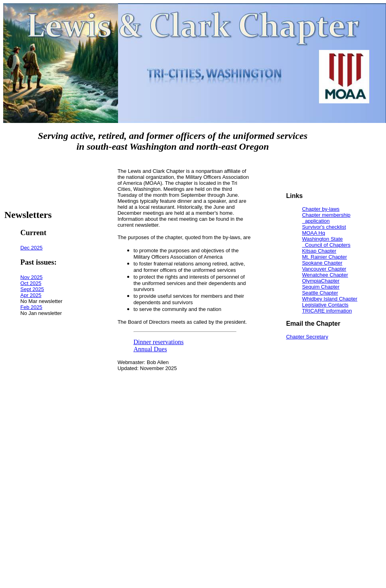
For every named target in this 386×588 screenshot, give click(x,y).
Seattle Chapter (320, 293)
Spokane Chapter (322, 263)
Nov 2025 (32, 277)
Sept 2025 (32, 289)
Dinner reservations (159, 342)
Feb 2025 (31, 307)
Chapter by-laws (321, 209)
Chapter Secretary (307, 337)
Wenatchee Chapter (325, 275)
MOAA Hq (313, 233)
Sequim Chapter (321, 287)
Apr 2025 (31, 295)
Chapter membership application (326, 218)
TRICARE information (327, 311)
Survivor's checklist (324, 227)
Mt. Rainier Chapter (324, 257)
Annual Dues (150, 349)
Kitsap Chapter (319, 251)
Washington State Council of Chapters (326, 242)
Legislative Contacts (325, 305)
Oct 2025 (31, 283)
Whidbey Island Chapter (330, 299)
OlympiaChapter (321, 281)
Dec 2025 (32, 248)
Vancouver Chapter (324, 269)
